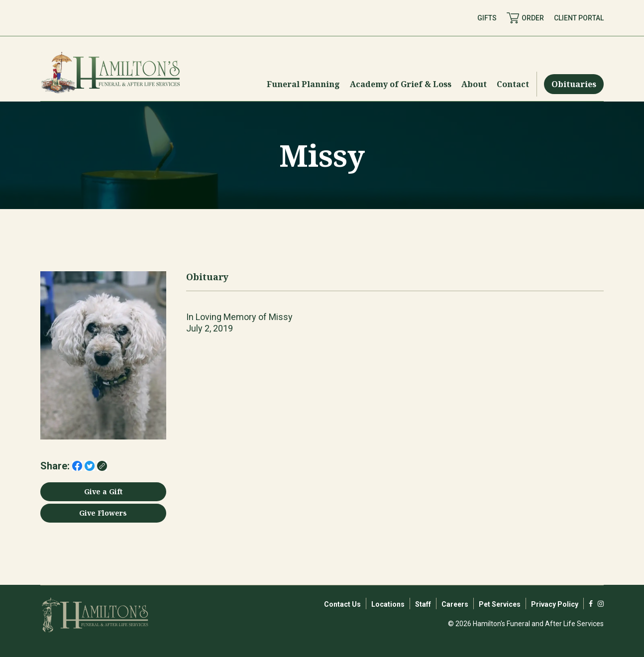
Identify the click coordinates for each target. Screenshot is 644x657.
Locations (388, 604)
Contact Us (342, 604)
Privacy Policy (555, 604)
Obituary (207, 277)
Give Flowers (103, 513)
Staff (423, 604)
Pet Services (500, 604)
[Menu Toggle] (303, 84)
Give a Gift (103, 492)
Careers (455, 604)
